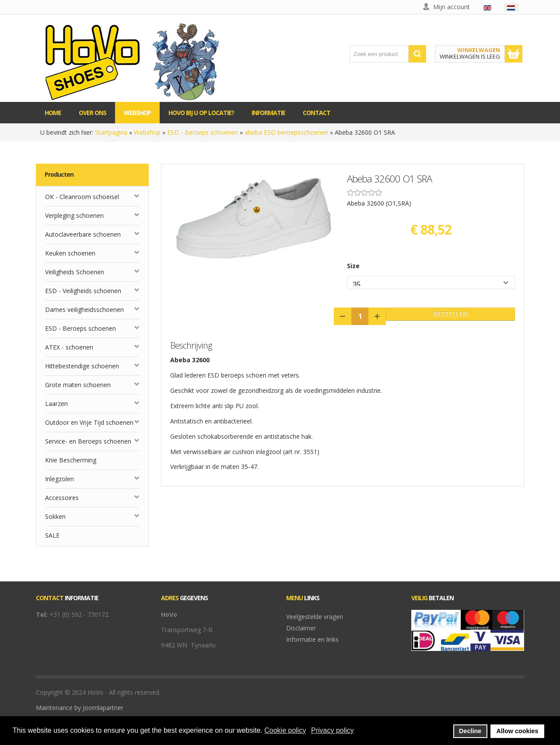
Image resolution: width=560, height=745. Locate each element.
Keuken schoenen (70, 253)
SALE (52, 535)
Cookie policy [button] (285, 730)
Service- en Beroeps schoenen (88, 441)
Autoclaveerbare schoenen (83, 234)
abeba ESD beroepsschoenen (286, 132)
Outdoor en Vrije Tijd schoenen (89, 422)
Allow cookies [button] (518, 731)
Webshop (147, 132)
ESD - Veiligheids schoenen (83, 291)
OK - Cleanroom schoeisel (82, 197)
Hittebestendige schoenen (82, 366)
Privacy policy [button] (332, 730)
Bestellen (451, 314)
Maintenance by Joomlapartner (80, 708)
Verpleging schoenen (74, 215)
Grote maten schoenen (78, 385)
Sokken (55, 516)
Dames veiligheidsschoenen (84, 310)
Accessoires (62, 498)
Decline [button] (470, 731)
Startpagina (111, 132)
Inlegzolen (59, 479)
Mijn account (451, 7)
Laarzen (56, 404)
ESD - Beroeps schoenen (203, 132)
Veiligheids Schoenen (75, 272)
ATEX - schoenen (69, 347)
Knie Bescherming (71, 460)
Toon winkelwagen (514, 54)
